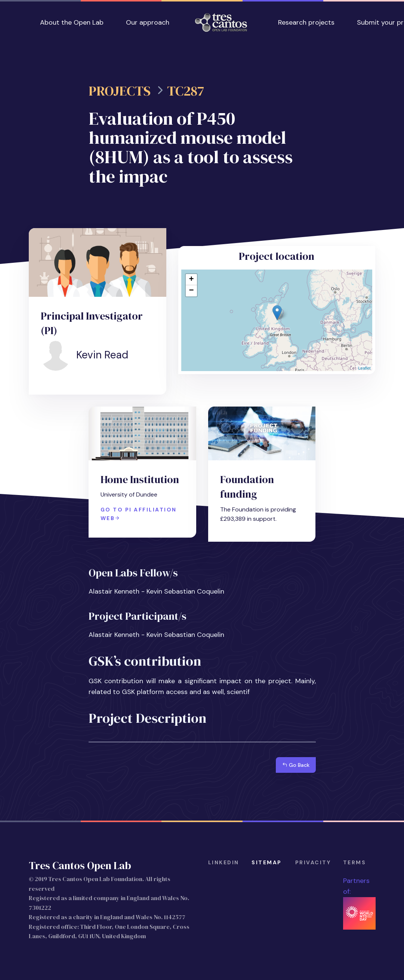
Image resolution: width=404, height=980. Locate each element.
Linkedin (224, 862)
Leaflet (364, 368)
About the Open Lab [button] (72, 22)
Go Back (296, 765)
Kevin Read (102, 355)
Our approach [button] (148, 22)
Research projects (306, 22)
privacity (313, 862)
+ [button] (191, 280)
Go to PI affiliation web (139, 514)
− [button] (191, 291)
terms (355, 862)
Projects (120, 91)
